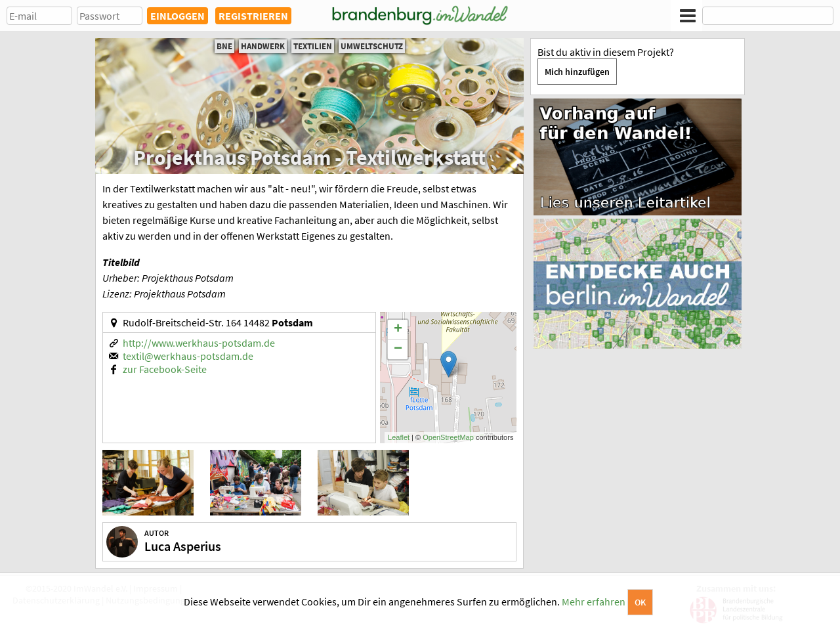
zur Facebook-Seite (165, 369)
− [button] (398, 349)
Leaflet (399, 437)
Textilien (313, 46)
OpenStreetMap (448, 437)
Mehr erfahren (594, 602)
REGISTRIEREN (253, 16)
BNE (224, 46)
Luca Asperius (183, 546)
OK (640, 602)
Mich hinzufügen (577, 72)
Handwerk (263, 46)
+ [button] (398, 330)
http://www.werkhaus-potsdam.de (199, 343)
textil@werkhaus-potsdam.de (188, 356)
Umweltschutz (372, 46)
